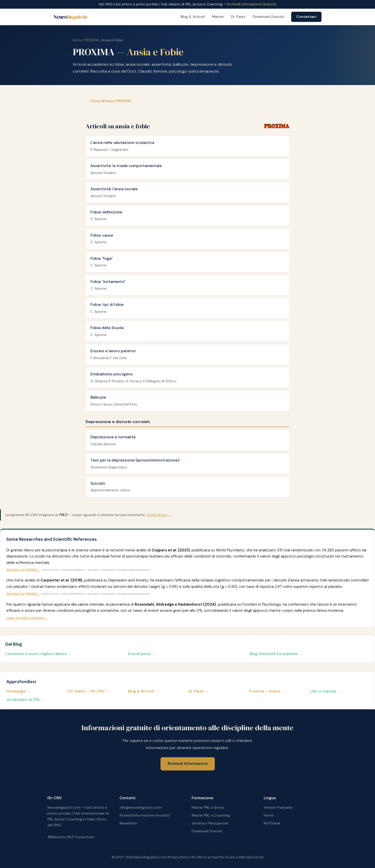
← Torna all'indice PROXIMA (109, 101)
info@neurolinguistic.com (141, 808)
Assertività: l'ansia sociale (114, 189)
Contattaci (306, 17)
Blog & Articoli (193, 17)
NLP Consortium (81, 837)
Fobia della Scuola (107, 328)
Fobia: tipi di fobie (107, 305)
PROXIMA (92, 40)
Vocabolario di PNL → (26, 700)
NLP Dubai (272, 823)
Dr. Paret (238, 17)
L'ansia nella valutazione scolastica (122, 143)
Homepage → (18, 691)
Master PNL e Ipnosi (208, 808)
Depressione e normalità (113, 437)
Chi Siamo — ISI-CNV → (88, 691)
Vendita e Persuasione (210, 823)
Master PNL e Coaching (211, 815)
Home (77, 40)
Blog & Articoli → (144, 691)
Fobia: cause (102, 235)
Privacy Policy (178, 857)
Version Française (278, 808)
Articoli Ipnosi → (142, 654)
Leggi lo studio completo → (27, 618)
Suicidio (98, 483)
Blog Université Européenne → (276, 654)
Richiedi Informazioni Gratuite (252, 4)
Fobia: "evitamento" (108, 282)
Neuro (71, 17)
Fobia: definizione (106, 212)
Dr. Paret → (199, 691)
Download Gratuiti (268, 17)
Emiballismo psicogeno (112, 374)
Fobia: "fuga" (102, 259)
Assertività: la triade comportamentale (126, 166)
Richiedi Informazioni (188, 764)
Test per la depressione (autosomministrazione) (135, 460)
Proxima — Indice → (267, 691)
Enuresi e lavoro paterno (113, 351)
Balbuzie (98, 397)
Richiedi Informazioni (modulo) (145, 815)
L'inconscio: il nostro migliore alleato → (38, 654)
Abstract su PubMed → (24, 570)
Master (218, 17)
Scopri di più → (159, 515)
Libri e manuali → (326, 691)
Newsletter (128, 823)
